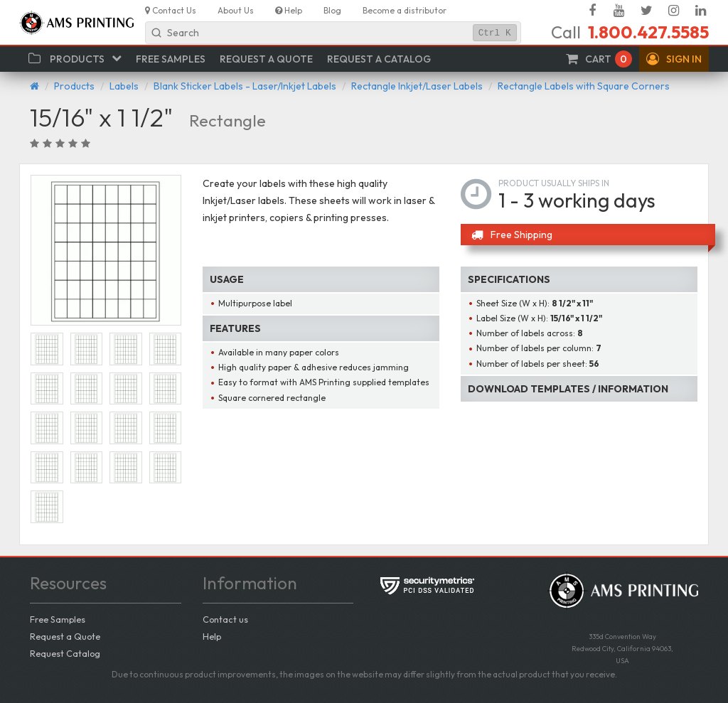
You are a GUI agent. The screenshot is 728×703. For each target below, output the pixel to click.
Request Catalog (65, 653)
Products (74, 86)
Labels (124, 86)
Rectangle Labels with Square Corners (584, 86)
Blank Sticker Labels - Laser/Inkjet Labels (245, 86)
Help (212, 636)
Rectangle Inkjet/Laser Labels (417, 86)
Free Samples (58, 619)
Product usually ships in (554, 183)
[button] (674, 59)
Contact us (225, 619)
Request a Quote (65, 636)
